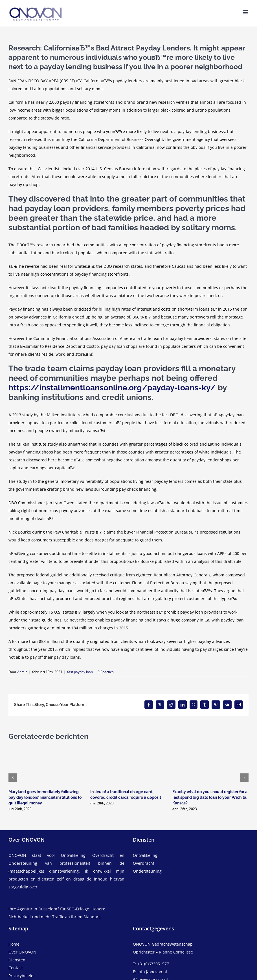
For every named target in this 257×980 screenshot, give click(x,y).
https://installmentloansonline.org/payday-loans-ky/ (112, 388)
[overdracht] (191, 867)
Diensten (17, 960)
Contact (16, 968)
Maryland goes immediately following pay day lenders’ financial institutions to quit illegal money (45, 797)
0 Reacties (106, 672)
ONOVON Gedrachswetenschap (163, 944)
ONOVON (17, 855)
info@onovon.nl (152, 972)
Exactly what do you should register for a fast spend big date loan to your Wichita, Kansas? (210, 797)
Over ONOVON (22, 952)
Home (14, 944)
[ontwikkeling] (191, 855)
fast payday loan (80, 672)
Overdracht (144, 863)
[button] (13, 778)
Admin (22, 672)
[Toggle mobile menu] (246, 12)
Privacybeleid (21, 976)
